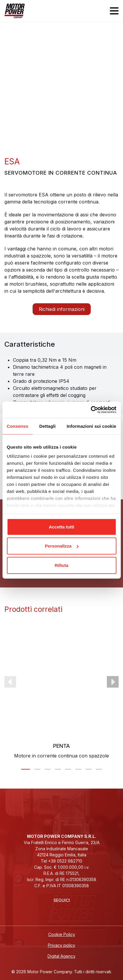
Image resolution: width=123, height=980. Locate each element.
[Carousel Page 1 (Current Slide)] (26, 769)
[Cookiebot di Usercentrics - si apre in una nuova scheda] (91, 410)
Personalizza (62, 546)
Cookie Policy (62, 934)
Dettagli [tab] (48, 426)
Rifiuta (61, 565)
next (113, 682)
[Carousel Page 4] (58, 769)
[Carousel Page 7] (89, 769)
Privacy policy (61, 945)
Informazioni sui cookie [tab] (91, 426)
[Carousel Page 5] (68, 769)
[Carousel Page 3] (48, 769)
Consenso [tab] (17, 426)
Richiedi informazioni (62, 309)
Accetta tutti (61, 527)
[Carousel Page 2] (37, 769)
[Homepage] (15, 11)
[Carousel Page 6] (78, 769)
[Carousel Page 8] (99, 769)
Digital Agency (61, 956)
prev (10, 682)
